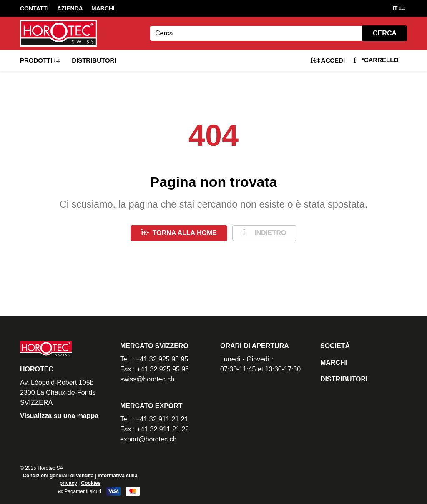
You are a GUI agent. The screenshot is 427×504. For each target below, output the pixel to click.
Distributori (94, 60)
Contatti (34, 8)
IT (398, 8)
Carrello (376, 60)
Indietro (264, 233)
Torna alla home (179, 233)
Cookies (91, 483)
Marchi (103, 8)
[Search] (256, 33)
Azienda (70, 8)
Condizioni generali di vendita (58, 476)
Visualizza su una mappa (59, 416)
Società (335, 346)
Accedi (328, 60)
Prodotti (40, 60)
